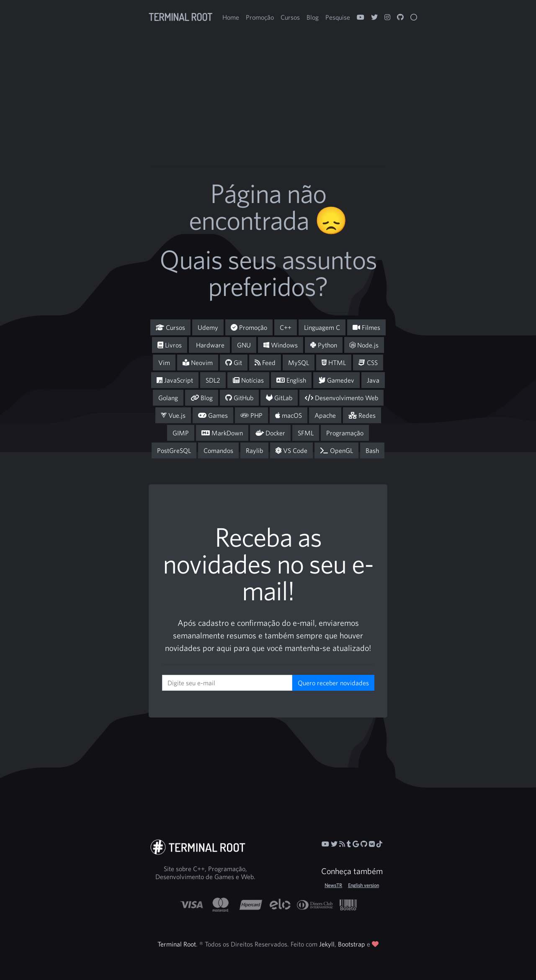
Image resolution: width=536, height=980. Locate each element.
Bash (372, 450)
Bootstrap (352, 944)
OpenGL (336, 450)
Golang (168, 398)
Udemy (208, 327)
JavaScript (175, 380)
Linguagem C (322, 327)
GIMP (181, 433)
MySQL (299, 363)
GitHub (239, 398)
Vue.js (173, 415)
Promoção (260, 17)
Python (324, 345)
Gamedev (336, 380)
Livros (170, 345)
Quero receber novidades (333, 683)
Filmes (366, 327)
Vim (164, 363)
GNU (244, 345)
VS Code (291, 450)
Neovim (198, 363)
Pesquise (338, 17)
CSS (368, 363)
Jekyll (327, 944)
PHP (251, 415)
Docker (270, 433)
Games (213, 415)
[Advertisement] (315, 121)
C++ (286, 327)
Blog (313, 17)
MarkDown (222, 433)
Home (231, 17)
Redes (362, 415)
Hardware (209, 345)
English (291, 380)
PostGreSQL (174, 450)
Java (373, 380)
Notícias (248, 380)
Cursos (290, 17)
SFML (306, 433)
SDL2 (213, 380)
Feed (265, 363)
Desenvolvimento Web (341, 398)
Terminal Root (180, 17)
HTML (334, 363)
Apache (325, 415)
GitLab (279, 398)
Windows (281, 345)
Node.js (364, 345)
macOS (289, 415)
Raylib (254, 450)
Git (234, 363)
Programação (345, 433)
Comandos (218, 450)
